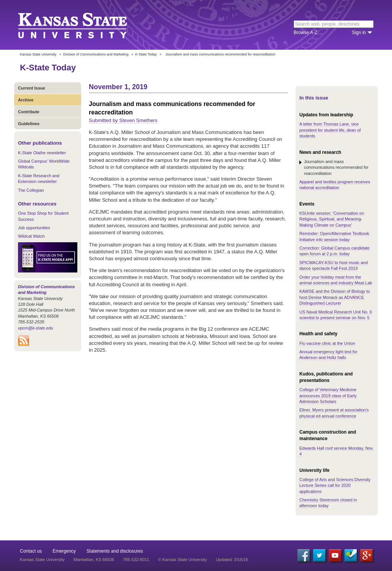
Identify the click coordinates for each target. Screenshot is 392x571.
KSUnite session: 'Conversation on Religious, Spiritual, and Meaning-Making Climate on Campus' (332, 219)
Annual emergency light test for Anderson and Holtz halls (328, 355)
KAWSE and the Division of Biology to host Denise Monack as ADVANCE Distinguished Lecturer (335, 297)
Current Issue (32, 88)
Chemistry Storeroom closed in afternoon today (328, 503)
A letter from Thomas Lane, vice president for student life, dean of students (330, 130)
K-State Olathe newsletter (42, 153)
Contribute (29, 112)
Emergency (64, 551)
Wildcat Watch (31, 236)
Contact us (31, 551)
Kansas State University (82, 25)
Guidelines (29, 124)
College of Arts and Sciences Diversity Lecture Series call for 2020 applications (335, 485)
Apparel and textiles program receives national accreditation (335, 185)
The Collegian (31, 190)
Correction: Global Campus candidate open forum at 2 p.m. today (334, 251)
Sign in (359, 33)
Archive (26, 100)
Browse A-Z (305, 33)
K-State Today (146, 54)
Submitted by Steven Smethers (123, 120)
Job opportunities (34, 228)
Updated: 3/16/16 (232, 560)
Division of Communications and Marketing (96, 54)
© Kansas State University (183, 560)
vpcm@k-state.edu (36, 328)
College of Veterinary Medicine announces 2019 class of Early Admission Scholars (328, 396)
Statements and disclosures (115, 551)
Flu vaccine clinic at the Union (327, 343)
